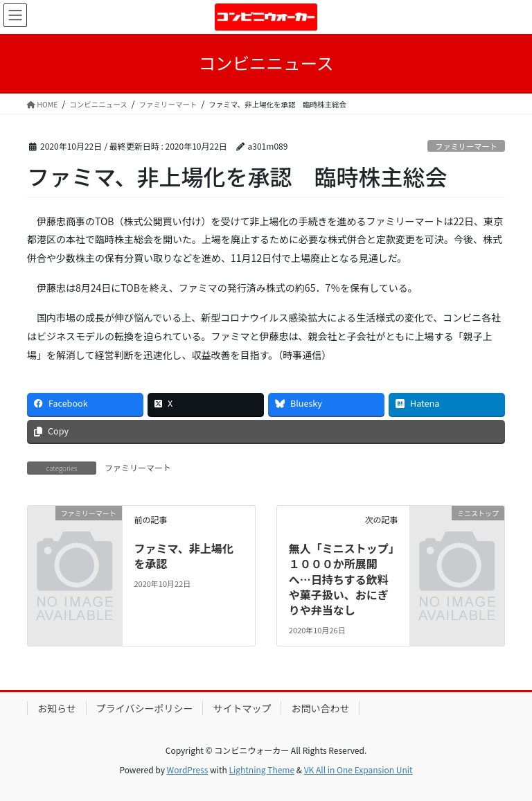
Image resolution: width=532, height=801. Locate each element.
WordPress (188, 769)
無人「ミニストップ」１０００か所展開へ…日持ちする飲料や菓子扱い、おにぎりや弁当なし (342, 579)
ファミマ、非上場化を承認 (183, 556)
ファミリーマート (466, 146)
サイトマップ (242, 708)
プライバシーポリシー (145, 708)
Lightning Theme (261, 769)
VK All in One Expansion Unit (358, 769)
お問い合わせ (320, 708)
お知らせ (57, 708)
